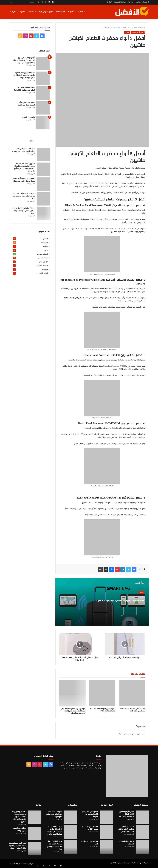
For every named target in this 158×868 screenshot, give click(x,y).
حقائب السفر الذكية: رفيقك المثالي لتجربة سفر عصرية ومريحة (124, 605)
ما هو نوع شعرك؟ (28, 117)
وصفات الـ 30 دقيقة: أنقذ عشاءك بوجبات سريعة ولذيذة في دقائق (25, 182)
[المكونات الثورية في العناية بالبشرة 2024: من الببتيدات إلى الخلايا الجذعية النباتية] (43, 78)
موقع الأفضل (145, 863)
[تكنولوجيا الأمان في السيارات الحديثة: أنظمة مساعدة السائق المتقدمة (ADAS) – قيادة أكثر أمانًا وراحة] (43, 170)
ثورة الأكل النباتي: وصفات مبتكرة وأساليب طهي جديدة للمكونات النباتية (24, 212)
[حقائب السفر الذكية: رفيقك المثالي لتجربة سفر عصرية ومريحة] (43, 155)
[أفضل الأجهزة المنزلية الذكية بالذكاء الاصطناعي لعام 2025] (132, 693)
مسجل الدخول (132, 734)
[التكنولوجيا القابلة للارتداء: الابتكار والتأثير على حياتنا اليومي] (142, 832)
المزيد (14, 12)
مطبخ (23, 12)
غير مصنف (45, 271)
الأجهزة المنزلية (43, 267)
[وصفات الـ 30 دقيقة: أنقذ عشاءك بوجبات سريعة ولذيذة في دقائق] (43, 185)
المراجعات (61, 12)
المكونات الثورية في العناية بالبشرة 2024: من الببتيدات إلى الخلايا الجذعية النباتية (24, 75)
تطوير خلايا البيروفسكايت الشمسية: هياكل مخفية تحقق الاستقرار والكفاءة (18, 846)
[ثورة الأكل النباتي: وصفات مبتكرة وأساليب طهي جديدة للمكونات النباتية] (43, 215)
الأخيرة (31, 141)
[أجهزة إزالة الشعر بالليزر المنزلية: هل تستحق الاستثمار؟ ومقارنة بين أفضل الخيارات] (43, 63)
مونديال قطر (44, 264)
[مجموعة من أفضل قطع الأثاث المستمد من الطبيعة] (107, 817)
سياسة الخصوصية (120, 2)
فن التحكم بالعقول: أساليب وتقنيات (19, 829)
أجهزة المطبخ (43, 260)
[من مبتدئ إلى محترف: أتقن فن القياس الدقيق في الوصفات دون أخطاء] (43, 200)
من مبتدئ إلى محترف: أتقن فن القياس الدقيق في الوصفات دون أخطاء (25, 197)
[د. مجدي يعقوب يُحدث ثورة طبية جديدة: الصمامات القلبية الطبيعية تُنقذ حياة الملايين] (35, 817)
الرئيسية (81, 12)
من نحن (130, 2)
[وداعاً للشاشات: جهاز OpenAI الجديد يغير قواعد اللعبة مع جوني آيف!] (71, 847)
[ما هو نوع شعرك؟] (43, 123)
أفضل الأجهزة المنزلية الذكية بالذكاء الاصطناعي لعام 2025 (133, 710)
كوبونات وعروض (46, 12)
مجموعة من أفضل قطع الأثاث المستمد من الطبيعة (90, 814)
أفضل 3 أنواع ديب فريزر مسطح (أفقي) (90, 828)
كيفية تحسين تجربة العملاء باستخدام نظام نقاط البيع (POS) (103, 710)
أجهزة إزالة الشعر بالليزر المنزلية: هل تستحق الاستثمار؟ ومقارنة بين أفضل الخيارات (24, 60)
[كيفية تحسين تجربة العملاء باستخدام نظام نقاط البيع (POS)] (102, 693)
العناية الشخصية (43, 275)
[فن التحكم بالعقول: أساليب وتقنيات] (35, 834)
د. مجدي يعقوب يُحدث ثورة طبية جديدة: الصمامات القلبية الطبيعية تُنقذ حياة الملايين (19, 817)
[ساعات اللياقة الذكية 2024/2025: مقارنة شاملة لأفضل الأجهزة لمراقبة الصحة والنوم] (71, 832)
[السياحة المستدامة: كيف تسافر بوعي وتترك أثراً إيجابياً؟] (43, 93)
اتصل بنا (109, 2)
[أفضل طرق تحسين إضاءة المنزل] (107, 847)
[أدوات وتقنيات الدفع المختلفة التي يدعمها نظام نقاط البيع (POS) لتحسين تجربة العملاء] (72, 693)
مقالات (33, 12)
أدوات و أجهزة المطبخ (138, 32)
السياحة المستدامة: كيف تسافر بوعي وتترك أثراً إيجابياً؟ (54, 814)
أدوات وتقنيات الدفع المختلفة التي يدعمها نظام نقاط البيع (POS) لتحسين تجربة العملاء (73, 711)
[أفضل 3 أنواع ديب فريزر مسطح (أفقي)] (107, 832)
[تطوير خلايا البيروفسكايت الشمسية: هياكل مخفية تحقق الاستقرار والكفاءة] (35, 849)
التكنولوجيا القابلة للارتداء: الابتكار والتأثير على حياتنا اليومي (126, 829)
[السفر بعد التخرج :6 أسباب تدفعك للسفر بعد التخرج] (43, 108)
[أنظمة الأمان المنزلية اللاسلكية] (142, 847)
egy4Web (113, 863)
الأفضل (72, 12)
